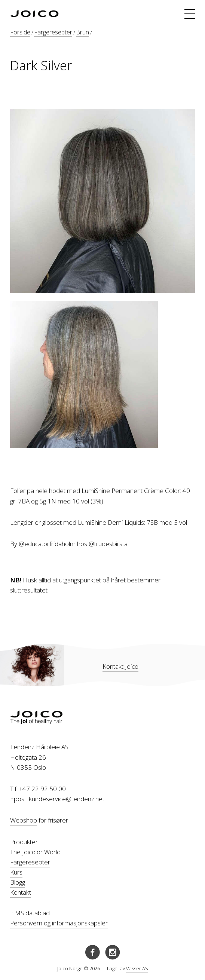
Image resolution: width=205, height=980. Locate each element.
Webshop (24, 820)
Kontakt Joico (120, 666)
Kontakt (21, 892)
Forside (20, 32)
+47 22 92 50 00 (42, 789)
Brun (82, 32)
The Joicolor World (35, 852)
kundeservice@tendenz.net (67, 799)
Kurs (16, 872)
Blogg (18, 882)
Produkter (24, 842)
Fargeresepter (53, 32)
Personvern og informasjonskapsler (59, 923)
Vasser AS (137, 968)
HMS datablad (30, 913)
